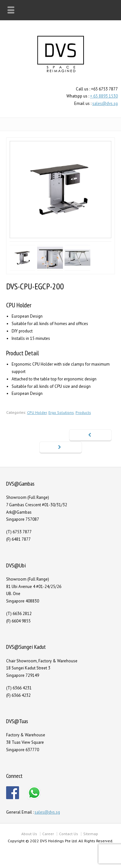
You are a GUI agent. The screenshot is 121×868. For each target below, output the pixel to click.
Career (48, 834)
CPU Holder (37, 412)
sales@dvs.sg (105, 103)
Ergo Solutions (61, 412)
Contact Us (69, 834)
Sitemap (91, 834)
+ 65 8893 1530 (104, 96)
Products (83, 412)
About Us (29, 834)
